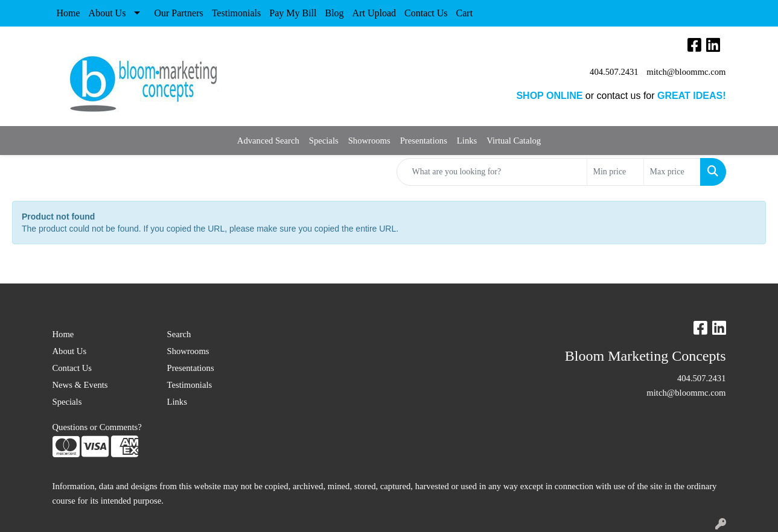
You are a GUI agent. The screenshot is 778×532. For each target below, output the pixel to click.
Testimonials (237, 13)
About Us (107, 13)
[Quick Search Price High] (672, 172)
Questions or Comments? (97, 427)
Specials (324, 141)
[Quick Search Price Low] (615, 172)
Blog (334, 13)
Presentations (424, 141)
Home (69, 13)
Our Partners (178, 13)
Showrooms (369, 141)
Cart (465, 13)
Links (467, 141)
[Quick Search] (492, 172)
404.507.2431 (614, 72)
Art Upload (374, 13)
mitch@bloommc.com (686, 72)
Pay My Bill (293, 13)
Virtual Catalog (514, 141)
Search (179, 334)
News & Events (80, 385)
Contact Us (426, 13)
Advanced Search (268, 141)
